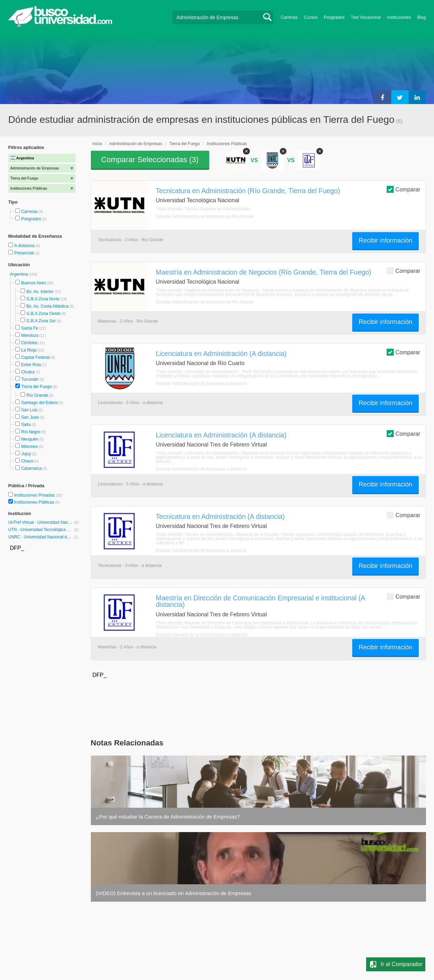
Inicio (97, 144)
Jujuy (26, 454)
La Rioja (29, 350)
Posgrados (334, 17)
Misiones (29, 446)
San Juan (30, 417)
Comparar (403, 189)
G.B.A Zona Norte (43, 299)
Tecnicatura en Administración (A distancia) (220, 516)
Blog (422, 17)
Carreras (289, 17)
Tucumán (30, 379)
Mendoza (30, 335)
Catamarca (31, 468)
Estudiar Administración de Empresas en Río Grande (205, 216)
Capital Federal (35, 357)
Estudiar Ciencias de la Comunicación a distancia (202, 635)
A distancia (25, 246)
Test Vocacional (366, 17)
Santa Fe (30, 328)
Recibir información (385, 240)
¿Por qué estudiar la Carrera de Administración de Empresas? (168, 817)
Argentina (20, 274)
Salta (26, 425)
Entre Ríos (31, 365)
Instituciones (399, 17)
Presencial (25, 253)
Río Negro (31, 432)
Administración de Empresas (136, 144)
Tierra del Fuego (37, 387)
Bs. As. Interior (40, 292)
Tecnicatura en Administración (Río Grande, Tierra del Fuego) (248, 191)
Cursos (311, 17)
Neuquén (30, 439)
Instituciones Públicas (37, 502)
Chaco (27, 461)
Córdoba (29, 343)
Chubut (28, 372)
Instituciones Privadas (38, 495)
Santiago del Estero (40, 403)
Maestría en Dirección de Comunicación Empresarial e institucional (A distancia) (261, 601)
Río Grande (37, 395)
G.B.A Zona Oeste (43, 314)
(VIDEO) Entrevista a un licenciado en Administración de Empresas (174, 893)
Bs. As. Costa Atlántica (48, 306)
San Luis (29, 410)
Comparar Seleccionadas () (150, 160)
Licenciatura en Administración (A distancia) (221, 354)
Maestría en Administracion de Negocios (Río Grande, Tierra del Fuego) (264, 272)
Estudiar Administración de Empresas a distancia (201, 384)
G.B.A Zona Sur (41, 321)
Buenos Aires (34, 283)
